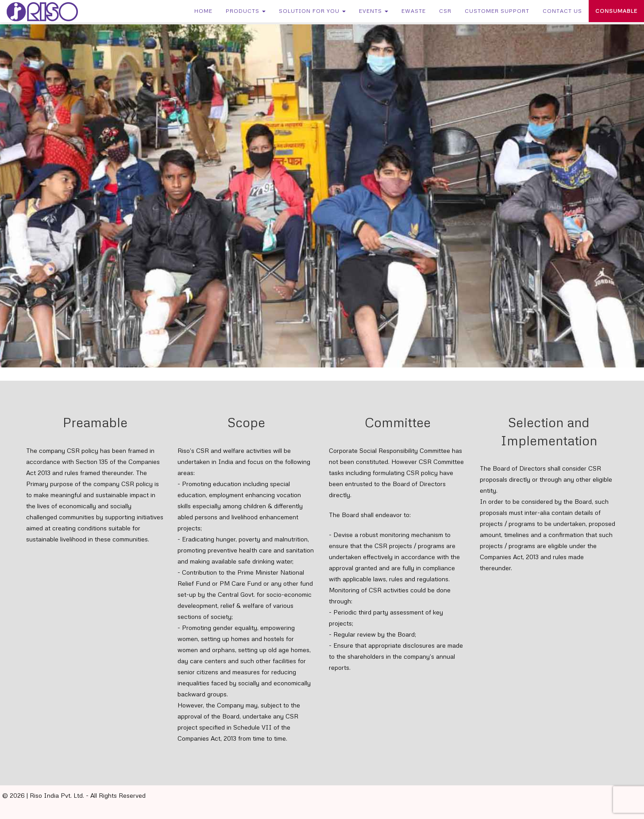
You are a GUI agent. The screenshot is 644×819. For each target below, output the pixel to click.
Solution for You (312, 11)
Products (246, 11)
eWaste (414, 11)
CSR (445, 11)
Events (374, 11)
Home (203, 11)
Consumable (616, 11)
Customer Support (497, 11)
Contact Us (562, 11)
